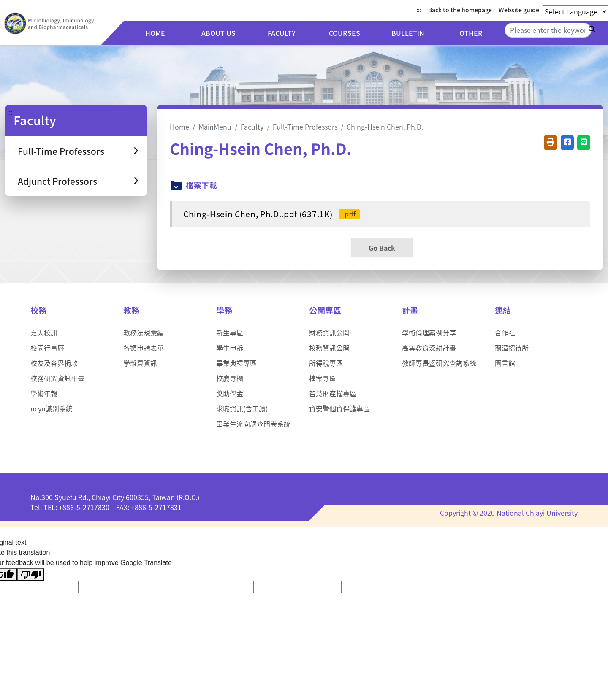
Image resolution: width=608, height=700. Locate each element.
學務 (224, 310)
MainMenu (215, 127)
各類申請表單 (144, 348)
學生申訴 (230, 348)
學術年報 (44, 393)
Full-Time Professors (305, 127)
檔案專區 (323, 378)
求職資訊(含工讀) (242, 408)
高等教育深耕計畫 (429, 348)
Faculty (290, 34)
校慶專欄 (230, 378)
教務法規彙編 (144, 332)
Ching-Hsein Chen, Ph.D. (385, 127)
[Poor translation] (31, 574)
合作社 (505, 332)
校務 (38, 310)
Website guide (519, 10)
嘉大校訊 (44, 332)
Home (168, 34)
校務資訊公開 (329, 348)
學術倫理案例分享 (429, 332)
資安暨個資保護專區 (339, 408)
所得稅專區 (326, 363)
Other (472, 34)
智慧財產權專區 (333, 393)
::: (419, 10)
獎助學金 (230, 393)
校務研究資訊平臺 (57, 378)
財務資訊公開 (329, 332)
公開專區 (325, 310)
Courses (350, 34)
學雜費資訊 (140, 363)
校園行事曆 (47, 348)
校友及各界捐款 (54, 363)
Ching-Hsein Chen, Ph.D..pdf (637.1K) (271, 214)
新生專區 (230, 332)
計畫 (410, 310)
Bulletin (411, 34)
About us (229, 34)
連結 (503, 310)
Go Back (382, 248)
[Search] (548, 30)
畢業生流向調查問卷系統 (253, 424)
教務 (131, 310)
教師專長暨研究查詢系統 (439, 363)
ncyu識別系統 (52, 408)
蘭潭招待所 (512, 348)
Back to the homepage (460, 10)
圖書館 (505, 363)
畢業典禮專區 (236, 363)
